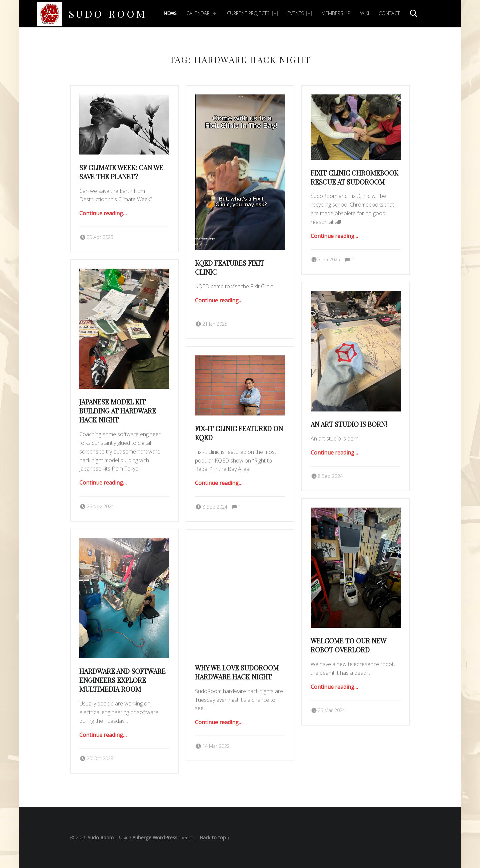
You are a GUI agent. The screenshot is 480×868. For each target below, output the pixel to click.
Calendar (202, 13)
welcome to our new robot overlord (348, 645)
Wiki (364, 13)
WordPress (165, 837)
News (170, 13)
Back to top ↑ (215, 837)
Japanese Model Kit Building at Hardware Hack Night (118, 411)
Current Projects (252, 13)
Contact (389, 13)
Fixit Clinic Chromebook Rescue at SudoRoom (354, 177)
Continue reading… (103, 213)
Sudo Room (108, 14)
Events (299, 13)
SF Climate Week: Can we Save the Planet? (121, 172)
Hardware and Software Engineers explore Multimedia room (122, 680)
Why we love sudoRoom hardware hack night (237, 672)
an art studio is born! (349, 424)
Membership (336, 13)
